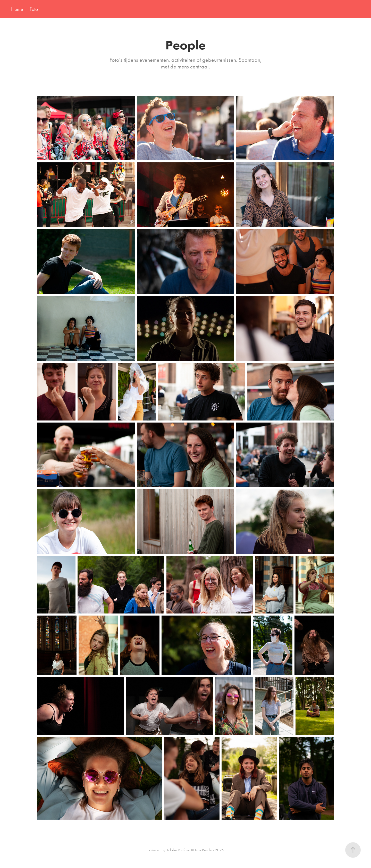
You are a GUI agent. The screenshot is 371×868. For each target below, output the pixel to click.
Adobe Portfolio (178, 850)
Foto (34, 9)
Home (17, 9)
